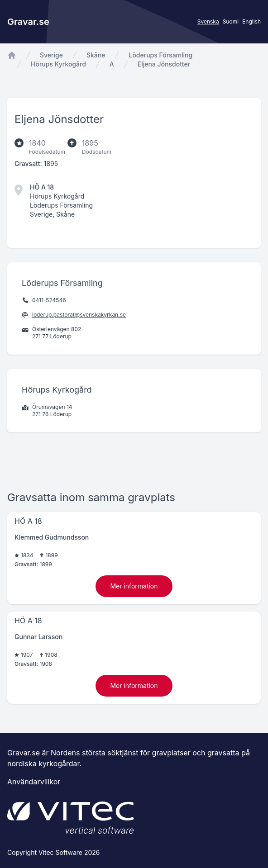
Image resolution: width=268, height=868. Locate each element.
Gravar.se (28, 22)
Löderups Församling (160, 55)
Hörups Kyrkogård (58, 64)
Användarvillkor (34, 782)
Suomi (231, 21)
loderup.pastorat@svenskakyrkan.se (79, 315)
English (251, 21)
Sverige (51, 55)
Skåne (96, 55)
